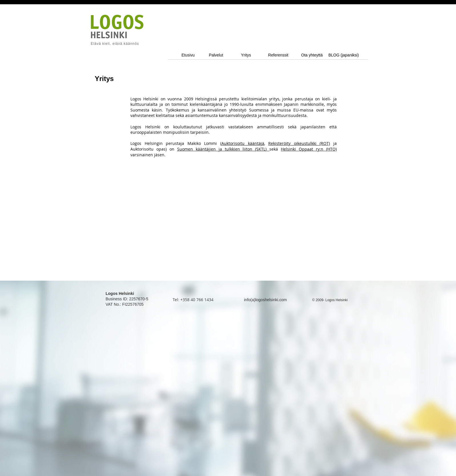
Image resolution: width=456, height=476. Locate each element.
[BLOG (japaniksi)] (344, 55)
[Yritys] (246, 55)
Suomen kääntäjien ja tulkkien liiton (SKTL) (223, 149)
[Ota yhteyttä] (312, 55)
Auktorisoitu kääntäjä (243, 143)
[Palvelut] (216, 55)
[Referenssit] (278, 55)
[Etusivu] (188, 55)
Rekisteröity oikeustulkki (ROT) (299, 143)
